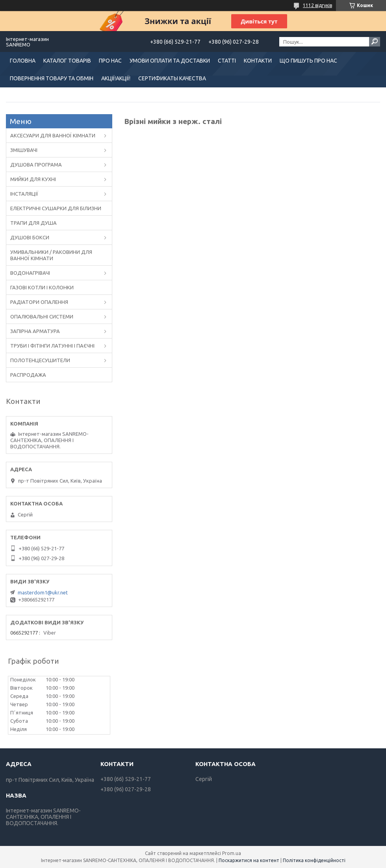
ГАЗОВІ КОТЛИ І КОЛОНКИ (42, 287)
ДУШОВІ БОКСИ (30, 237)
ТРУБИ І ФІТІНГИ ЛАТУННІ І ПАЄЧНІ (52, 346)
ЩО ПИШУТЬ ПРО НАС (308, 61)
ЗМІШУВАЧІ (24, 150)
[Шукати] (375, 42)
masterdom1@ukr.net (43, 592)
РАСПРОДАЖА (28, 375)
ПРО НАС (110, 61)
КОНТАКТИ (258, 61)
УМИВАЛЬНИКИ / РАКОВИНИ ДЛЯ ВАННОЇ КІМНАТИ (51, 255)
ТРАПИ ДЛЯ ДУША (33, 223)
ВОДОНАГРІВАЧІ (30, 273)
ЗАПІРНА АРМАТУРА (35, 331)
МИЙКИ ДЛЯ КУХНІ (33, 179)
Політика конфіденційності (314, 860)
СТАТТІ (227, 61)
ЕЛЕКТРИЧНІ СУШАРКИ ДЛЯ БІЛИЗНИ (56, 208)
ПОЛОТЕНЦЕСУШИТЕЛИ (40, 360)
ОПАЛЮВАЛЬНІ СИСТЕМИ (42, 316)
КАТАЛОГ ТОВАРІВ (67, 61)
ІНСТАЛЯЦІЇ (24, 194)
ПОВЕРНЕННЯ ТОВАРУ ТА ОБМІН (52, 78)
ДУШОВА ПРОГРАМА (36, 165)
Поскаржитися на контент (249, 860)
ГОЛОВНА (23, 61)
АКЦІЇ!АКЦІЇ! (116, 78)
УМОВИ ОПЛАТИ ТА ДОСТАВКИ (170, 61)
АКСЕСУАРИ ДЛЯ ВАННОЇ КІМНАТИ (53, 135)
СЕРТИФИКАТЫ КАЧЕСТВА (172, 78)
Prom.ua (232, 853)
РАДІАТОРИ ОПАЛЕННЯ (39, 302)
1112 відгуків (317, 5)
